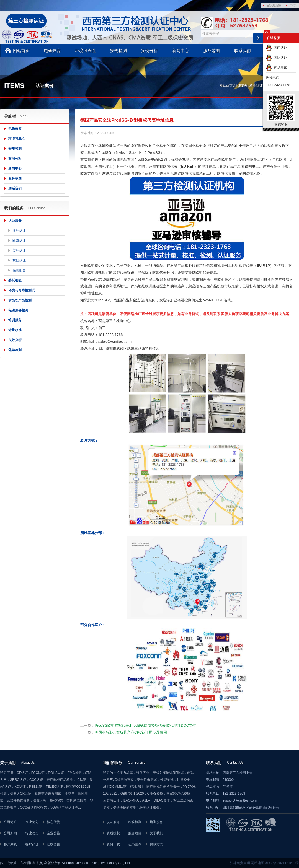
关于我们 (156, 833)
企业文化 (32, 822)
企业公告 (53, 833)
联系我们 (243, 50)
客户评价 (32, 844)
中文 (293, 6)
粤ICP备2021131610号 (282, 863)
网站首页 (21, 50)
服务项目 (135, 833)
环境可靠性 (85, 50)
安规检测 (118, 50)
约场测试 (276, 68)
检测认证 (256, 86)
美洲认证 (19, 250)
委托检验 (15, 280)
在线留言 (53, 844)
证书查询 (135, 844)
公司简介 (10, 822)
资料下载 (113, 844)
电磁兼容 (52, 50)
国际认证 (276, 58)
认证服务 (15, 221)
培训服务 (15, 320)
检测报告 (19, 270)
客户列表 (10, 844)
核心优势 (53, 822)
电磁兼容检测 (18, 310)
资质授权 (113, 833)
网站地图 (257, 863)
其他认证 (19, 260)
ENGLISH (274, 6)
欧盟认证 (19, 240)
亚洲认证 (19, 230)
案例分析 (149, 50)
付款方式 (156, 844)
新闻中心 (181, 50)
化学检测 (15, 350)
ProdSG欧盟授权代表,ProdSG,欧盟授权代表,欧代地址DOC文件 (145, 725)
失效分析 (15, 340)
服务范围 (212, 50)
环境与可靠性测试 (22, 290)
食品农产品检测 (20, 300)
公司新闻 (10, 833)
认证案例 (241, 86)
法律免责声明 (240, 863)
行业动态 (32, 833)
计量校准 (15, 330)
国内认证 (276, 48)
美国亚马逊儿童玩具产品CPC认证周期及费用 (131, 732)
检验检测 (135, 822)
